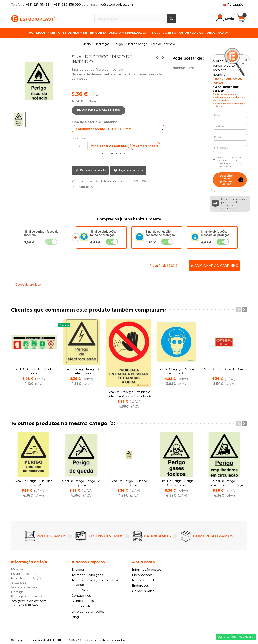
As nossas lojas (83, 601)
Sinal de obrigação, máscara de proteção (215, 233)
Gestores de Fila (65, 33)
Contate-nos (81, 595)
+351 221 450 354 (39, 5)
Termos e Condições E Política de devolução (97, 582)
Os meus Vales (143, 591)
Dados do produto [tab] (28, 285)
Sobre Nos (80, 590)
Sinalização (136, 33)
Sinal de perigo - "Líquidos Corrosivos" (33, 483)
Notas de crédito (145, 580)
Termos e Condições (87, 575)
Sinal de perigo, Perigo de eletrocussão (82, 371)
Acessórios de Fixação (183, 33)
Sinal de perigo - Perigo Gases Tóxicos (177, 483)
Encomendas (142, 575)
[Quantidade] (80, 146)
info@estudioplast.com (115, 5)
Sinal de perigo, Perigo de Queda (81, 483)
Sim (49, 242)
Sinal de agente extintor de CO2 (34, 371)
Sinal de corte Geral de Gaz (224, 369)
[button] (239, 310)
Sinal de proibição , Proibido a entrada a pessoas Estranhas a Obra (129, 396)
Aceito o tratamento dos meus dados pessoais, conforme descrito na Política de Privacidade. (232, 162)
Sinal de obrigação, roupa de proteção (103, 233)
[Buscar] (171, 19)
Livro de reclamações (88, 611)
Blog (75, 617)
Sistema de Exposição (102, 33)
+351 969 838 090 (67, 5)
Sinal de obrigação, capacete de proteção (160, 233)
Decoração (217, 33)
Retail (155, 33)
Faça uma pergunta (128, 171)
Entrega (78, 569)
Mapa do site (81, 606)
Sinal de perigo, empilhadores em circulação (225, 483)
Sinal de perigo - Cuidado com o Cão (129, 483)
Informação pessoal (147, 569)
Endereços (140, 586)
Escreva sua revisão (91, 171)
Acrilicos (38, 33)
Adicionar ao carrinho (215, 266)
